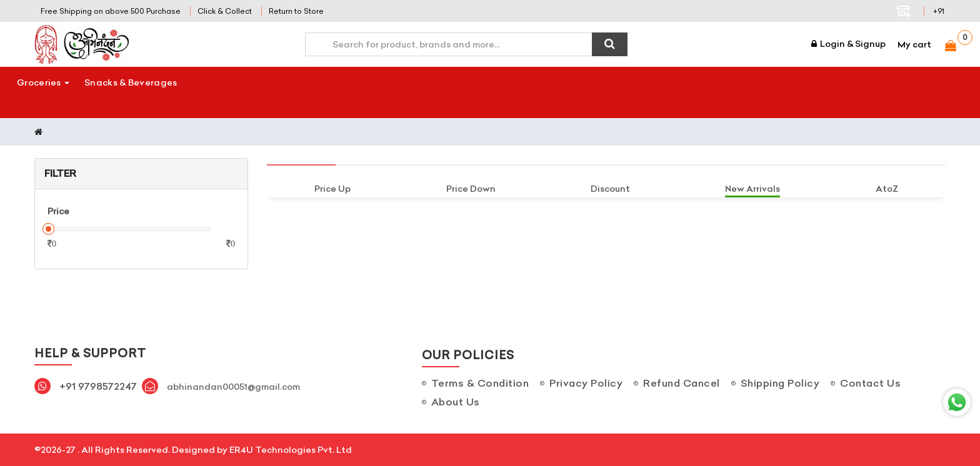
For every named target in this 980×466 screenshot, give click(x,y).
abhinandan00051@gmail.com (233, 387)
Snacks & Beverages (131, 82)
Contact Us (870, 383)
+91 (939, 11)
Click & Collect (225, 11)
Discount (610, 189)
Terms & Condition (480, 383)
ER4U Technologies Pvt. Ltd (291, 450)
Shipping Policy (780, 383)
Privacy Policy (586, 383)
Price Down (471, 189)
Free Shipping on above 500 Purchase (111, 11)
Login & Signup (848, 44)
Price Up (332, 189)
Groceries (43, 82)
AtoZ (887, 189)
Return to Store (296, 11)
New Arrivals (752, 189)
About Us (456, 402)
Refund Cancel (682, 383)
